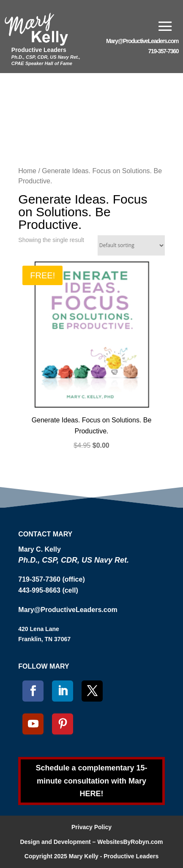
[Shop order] (131, 245)
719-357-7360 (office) (51, 579)
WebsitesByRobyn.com (130, 842)
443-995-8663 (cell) (48, 590)
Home (27, 171)
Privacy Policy (91, 827)
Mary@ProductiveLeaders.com (142, 41)
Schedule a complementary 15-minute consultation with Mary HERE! (91, 781)
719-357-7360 (164, 51)
